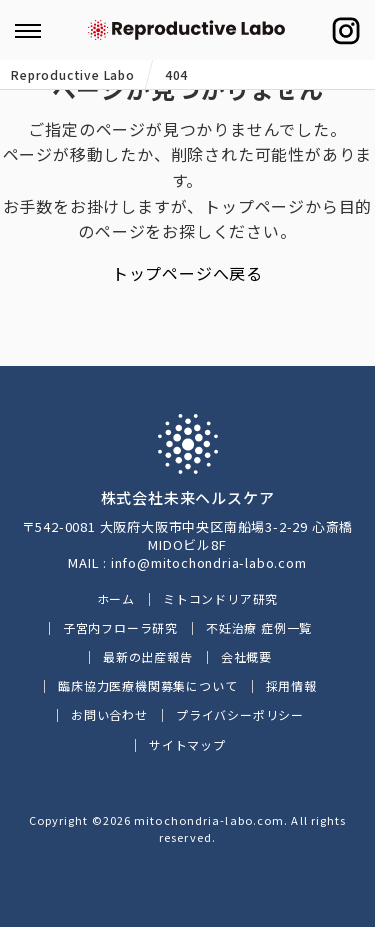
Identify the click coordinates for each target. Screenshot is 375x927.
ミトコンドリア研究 (220, 598)
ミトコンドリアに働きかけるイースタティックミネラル (188, 30)
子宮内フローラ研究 (120, 627)
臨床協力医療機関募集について (147, 685)
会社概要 (246, 656)
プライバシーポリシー (240, 714)
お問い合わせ (109, 714)
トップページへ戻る (187, 273)
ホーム (116, 598)
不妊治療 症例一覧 (259, 627)
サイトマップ (187, 744)
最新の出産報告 (148, 656)
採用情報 (291, 685)
